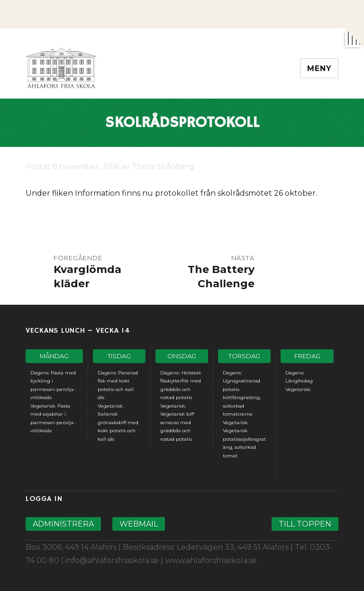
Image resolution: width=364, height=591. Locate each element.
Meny (319, 68)
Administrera (63, 524)
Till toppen (305, 524)
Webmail (139, 524)
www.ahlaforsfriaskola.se (211, 560)
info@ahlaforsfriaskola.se (112, 560)
